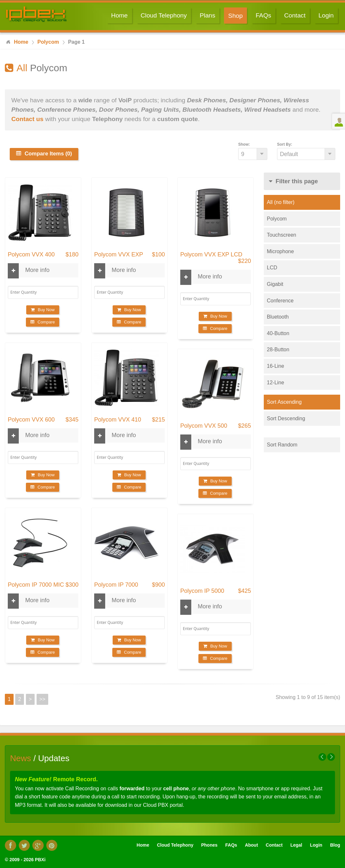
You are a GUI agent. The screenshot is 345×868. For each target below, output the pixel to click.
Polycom (277, 219)
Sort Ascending (284, 402)
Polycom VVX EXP (119, 255)
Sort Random (282, 445)
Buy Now (43, 310)
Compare (43, 322)
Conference (280, 301)
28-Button (278, 349)
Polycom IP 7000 (116, 585)
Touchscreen (282, 235)
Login (326, 15)
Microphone (281, 251)
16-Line (276, 366)
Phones (209, 845)
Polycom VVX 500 (204, 426)
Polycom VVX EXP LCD (211, 255)
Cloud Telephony (164, 15)
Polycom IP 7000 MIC (36, 585)
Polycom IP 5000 (202, 591)
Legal (296, 845)
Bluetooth (278, 317)
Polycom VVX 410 (118, 420)
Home (119, 15)
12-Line (276, 383)
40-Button (278, 333)
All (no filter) (281, 202)
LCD (272, 268)
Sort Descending (286, 418)
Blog (335, 845)
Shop (235, 16)
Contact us (27, 119)
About (251, 845)
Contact (295, 15)
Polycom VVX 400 (31, 255)
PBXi (40, 860)
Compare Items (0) (44, 154)
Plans (207, 15)
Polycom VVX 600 (31, 420)
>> (43, 699)
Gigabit (275, 284)
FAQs (263, 15)
